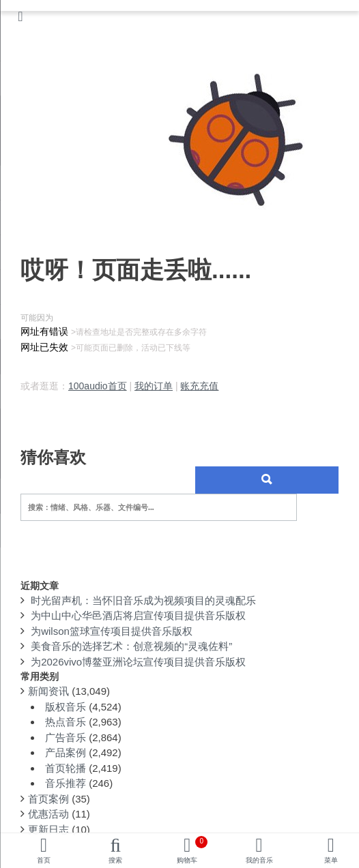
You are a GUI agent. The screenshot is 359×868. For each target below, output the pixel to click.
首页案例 (48, 799)
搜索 (115, 860)
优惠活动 (48, 814)
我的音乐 (259, 860)
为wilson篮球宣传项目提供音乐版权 (112, 631)
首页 (44, 860)
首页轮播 (66, 768)
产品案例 (66, 752)
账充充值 (199, 386)
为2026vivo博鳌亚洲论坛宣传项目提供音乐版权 (138, 662)
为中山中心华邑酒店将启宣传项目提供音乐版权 (138, 615)
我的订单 (154, 386)
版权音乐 (66, 707)
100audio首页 (98, 386)
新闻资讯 (48, 691)
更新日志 (48, 829)
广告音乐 (66, 737)
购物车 (192, 850)
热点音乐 (66, 722)
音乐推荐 (66, 783)
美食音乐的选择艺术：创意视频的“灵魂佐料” (131, 646)
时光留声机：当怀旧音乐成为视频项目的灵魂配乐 (143, 600)
